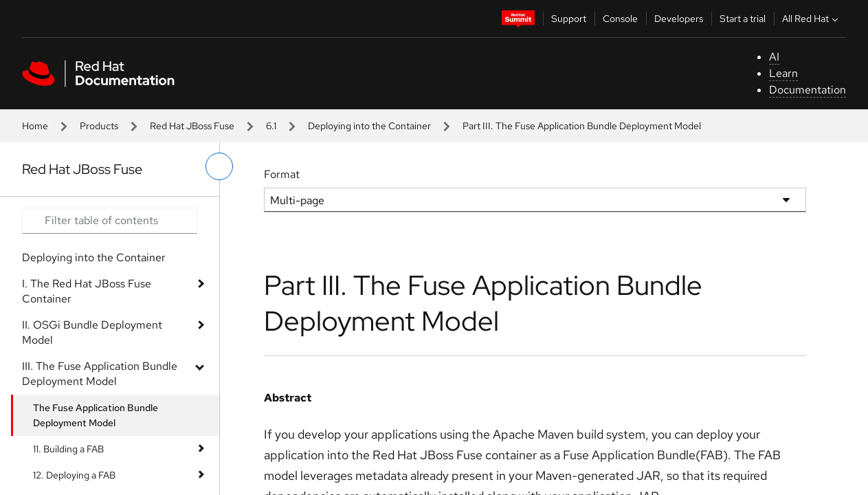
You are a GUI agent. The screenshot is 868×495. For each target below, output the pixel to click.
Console (620, 19)
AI (774, 57)
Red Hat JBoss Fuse (192, 126)
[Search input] (110, 221)
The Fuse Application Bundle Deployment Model (96, 415)
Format (282, 174)
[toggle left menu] (219, 166)
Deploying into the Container (369, 126)
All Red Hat (812, 19)
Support (569, 19)
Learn (783, 73)
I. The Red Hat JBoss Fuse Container (87, 291)
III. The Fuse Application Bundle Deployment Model (100, 374)
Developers (679, 19)
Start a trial (743, 19)
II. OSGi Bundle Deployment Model (92, 332)
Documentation (808, 90)
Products (99, 126)
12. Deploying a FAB (74, 475)
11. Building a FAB (68, 449)
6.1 (271, 126)
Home (35, 126)
